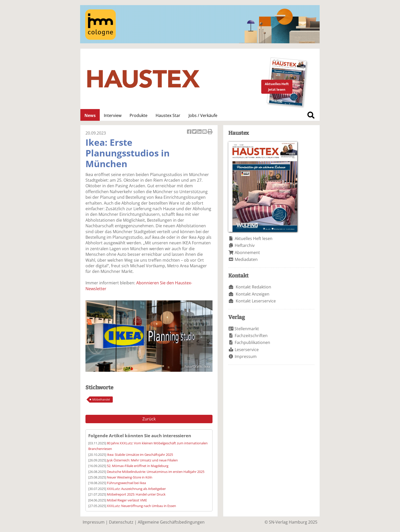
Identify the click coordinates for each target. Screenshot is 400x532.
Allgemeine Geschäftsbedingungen (171, 522)
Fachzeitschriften (251, 336)
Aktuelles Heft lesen (254, 238)
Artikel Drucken (210, 132)
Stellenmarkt (247, 329)
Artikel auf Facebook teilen (190, 132)
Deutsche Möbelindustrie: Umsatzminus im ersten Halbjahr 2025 (156, 472)
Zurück (149, 419)
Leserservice (247, 350)
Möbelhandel (101, 399)
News (90, 115)
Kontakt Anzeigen (253, 294)
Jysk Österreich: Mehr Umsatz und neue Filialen (142, 460)
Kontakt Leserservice (256, 301)
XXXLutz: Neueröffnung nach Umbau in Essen (141, 506)
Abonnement (247, 252)
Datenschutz (121, 522)
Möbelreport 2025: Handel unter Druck (136, 494)
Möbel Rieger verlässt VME (127, 500)
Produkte (139, 115)
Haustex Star (168, 115)
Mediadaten (246, 259)
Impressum (246, 356)
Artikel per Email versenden (205, 132)
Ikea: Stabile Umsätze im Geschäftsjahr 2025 (140, 455)
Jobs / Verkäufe (203, 115)
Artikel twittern (195, 132)
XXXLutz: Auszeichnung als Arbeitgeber (136, 489)
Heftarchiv (245, 245)
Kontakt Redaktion (253, 287)
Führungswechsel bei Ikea (126, 483)
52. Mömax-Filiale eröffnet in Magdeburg (138, 466)
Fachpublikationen (252, 342)
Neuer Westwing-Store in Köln (130, 477)
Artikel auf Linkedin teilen (200, 132)
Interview (113, 115)
